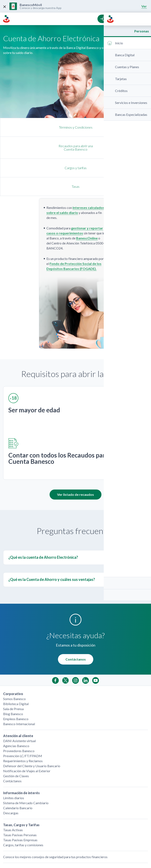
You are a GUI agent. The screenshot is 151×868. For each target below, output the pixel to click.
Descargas (11, 776)
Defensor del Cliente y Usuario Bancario (32, 729)
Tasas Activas (13, 793)
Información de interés (21, 756)
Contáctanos (76, 622)
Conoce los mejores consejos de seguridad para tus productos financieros (55, 820)
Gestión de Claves (16, 739)
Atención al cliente (18, 699)
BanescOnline (87, 201)
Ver (144, 6)
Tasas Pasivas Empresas (20, 803)
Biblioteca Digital (16, 667)
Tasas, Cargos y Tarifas (21, 788)
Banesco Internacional (19, 687)
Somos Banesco (14, 662)
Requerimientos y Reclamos (23, 724)
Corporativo (13, 656)
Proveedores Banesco (19, 714)
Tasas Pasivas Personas (20, 798)
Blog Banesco (13, 677)
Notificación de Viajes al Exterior (27, 734)
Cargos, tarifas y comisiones (23, 808)
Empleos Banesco (16, 682)
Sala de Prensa (13, 672)
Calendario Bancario (18, 771)
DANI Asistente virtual (19, 704)
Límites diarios (14, 761)
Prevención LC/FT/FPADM (23, 719)
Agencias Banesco (16, 709)
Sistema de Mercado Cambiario (26, 766)
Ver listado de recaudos (75, 457)
